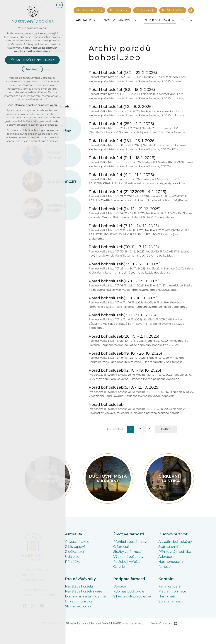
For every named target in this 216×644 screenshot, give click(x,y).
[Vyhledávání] (191, 10)
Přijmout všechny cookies (32, 60)
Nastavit (32, 69)
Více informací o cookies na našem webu (32, 105)
